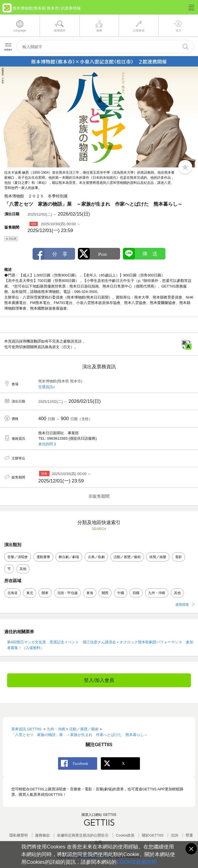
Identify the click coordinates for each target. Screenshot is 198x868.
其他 (23, 569)
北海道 (12, 593)
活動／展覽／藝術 (127, 557)
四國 (136, 593)
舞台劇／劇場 (69, 557)
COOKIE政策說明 (137, 862)
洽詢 (174, 835)
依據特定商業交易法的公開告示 (83, 835)
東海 (90, 593)
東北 (30, 593)
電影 (178, 557)
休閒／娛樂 (158, 557)
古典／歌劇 (96, 557)
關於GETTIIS (153, 835)
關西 (105, 593)
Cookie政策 (125, 835)
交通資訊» (47, 387)
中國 (121, 593)
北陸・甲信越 (67, 593)
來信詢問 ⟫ (47, 444)
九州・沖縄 (157, 593)
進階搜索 (182, 605)
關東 (45, 593)
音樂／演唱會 (18, 557)
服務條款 (42, 835)
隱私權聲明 (19, 835)
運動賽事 (43, 557)
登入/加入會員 (99, 680)
